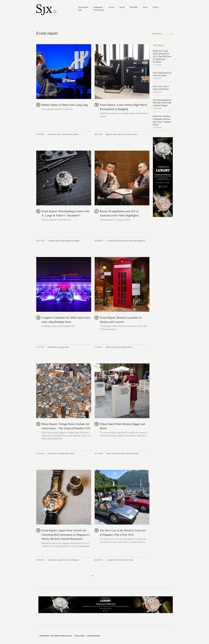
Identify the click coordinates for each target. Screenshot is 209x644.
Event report (52, 134)
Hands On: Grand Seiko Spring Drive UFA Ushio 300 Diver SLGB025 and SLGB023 (162, 56)
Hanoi (59, 134)
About (145, 7)
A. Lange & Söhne (54, 241)
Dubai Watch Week (118, 454)
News (70, 134)
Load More (93, 576)
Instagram (158, 636)
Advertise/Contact (93, 636)
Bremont (109, 347)
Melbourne (141, 241)
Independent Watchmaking (98, 9)
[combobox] (163, 34)
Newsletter (134, 7)
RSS (171, 636)
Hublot (65, 134)
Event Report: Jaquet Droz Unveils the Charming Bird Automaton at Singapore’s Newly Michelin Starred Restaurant (66, 535)
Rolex (72, 454)
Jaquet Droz (62, 560)
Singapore (75, 560)
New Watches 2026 (83, 9)
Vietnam (76, 134)
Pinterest (167, 636)
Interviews (133, 241)
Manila (125, 347)
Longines (61, 347)
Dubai (108, 454)
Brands (122, 7)
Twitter (162, 636)
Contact (155, 7)
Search (172, 9)
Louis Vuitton (127, 134)
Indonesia (61, 454)
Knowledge (75, 241)
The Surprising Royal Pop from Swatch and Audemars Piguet (162, 103)
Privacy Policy (80, 636)
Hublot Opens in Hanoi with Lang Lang (65, 105)
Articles (111, 7)
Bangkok (109, 134)
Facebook (153, 636)
